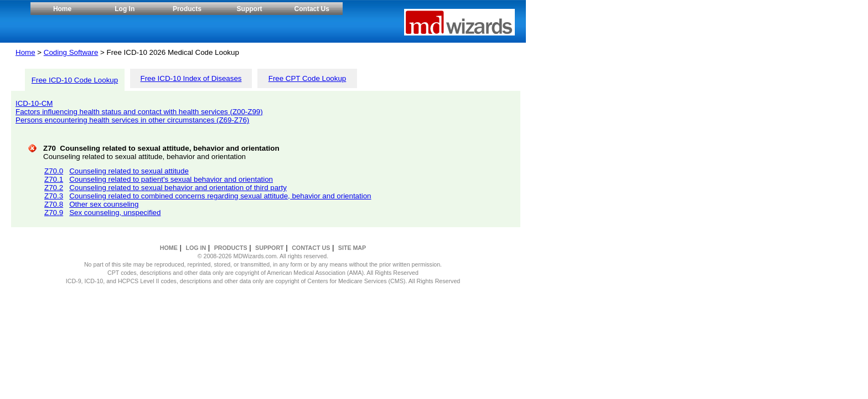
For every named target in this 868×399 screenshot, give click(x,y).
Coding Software (71, 52)
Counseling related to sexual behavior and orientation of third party (178, 188)
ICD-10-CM (34, 103)
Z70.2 (54, 188)
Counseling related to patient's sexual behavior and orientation (171, 179)
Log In (125, 9)
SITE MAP (352, 248)
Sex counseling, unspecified (115, 213)
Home (62, 9)
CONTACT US (311, 248)
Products (187, 9)
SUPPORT (270, 248)
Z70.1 (54, 179)
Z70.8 (54, 204)
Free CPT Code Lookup (308, 78)
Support (250, 9)
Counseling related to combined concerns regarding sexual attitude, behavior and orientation (220, 196)
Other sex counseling (104, 204)
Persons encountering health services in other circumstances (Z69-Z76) (132, 120)
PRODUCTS (231, 248)
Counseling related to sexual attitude (129, 171)
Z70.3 (54, 196)
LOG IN (196, 248)
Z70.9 (54, 213)
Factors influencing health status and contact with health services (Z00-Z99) (139, 112)
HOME (169, 248)
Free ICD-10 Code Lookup (75, 80)
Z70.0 (54, 171)
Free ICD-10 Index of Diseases (191, 78)
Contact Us (312, 9)
